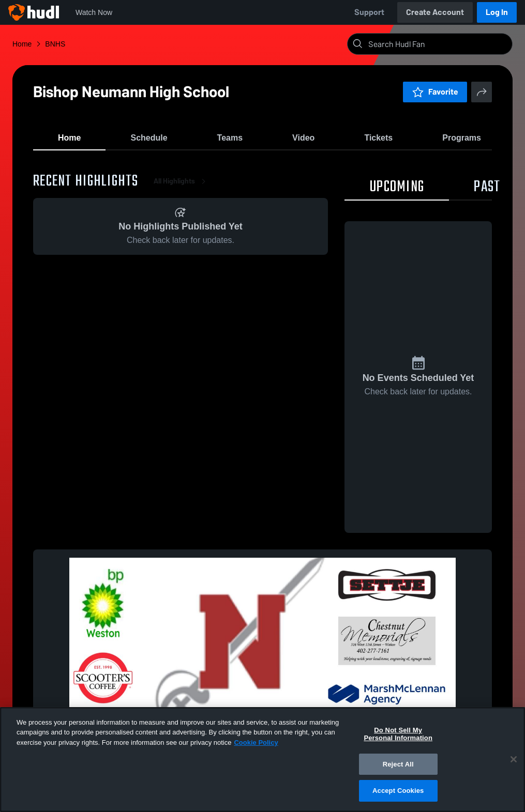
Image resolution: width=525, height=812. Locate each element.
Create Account (435, 12)
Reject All (398, 764)
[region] (262, 760)
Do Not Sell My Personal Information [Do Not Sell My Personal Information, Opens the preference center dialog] (398, 734)
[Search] (438, 44)
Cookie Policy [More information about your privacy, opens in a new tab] (256, 742)
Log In (497, 12)
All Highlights (182, 186)
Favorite (435, 92)
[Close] (514, 759)
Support (369, 12)
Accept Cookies (398, 791)
